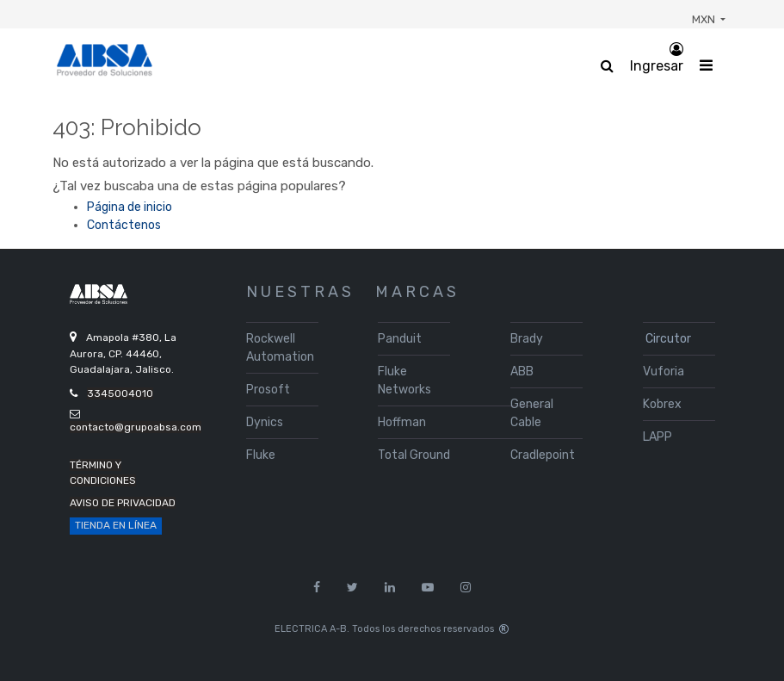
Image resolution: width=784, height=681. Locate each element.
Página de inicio (130, 207)
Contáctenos (124, 225)
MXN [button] (705, 19)
